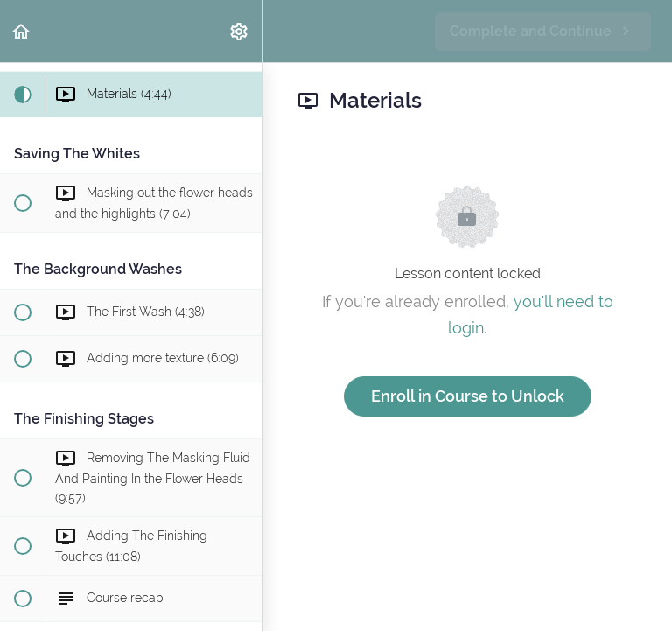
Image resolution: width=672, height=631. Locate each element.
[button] (22, 31)
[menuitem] (240, 31)
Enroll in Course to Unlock (468, 396)
